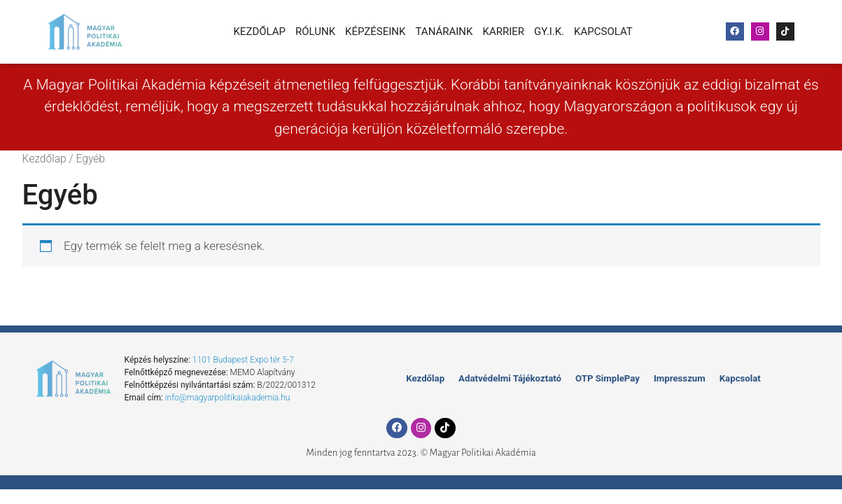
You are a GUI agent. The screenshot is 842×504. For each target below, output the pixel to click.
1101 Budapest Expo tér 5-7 (243, 360)
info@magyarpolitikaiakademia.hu (228, 398)
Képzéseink (375, 31)
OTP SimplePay (605, 379)
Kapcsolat (603, 31)
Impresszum (672, 379)
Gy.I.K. (549, 31)
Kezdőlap (259, 31)
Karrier (503, 31)
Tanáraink (444, 31)
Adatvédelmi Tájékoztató (515, 379)
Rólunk (315, 31)
